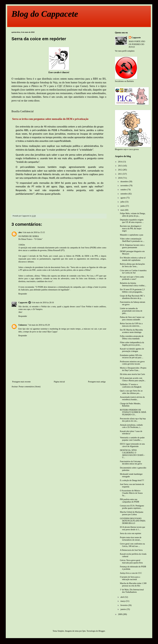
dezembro (125, 182)
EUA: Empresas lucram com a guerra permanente (132, 246)
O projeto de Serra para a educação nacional (130, 578)
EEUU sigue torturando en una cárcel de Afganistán (132, 445)
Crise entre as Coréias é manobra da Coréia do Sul (133, 272)
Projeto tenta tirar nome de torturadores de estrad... (131, 539)
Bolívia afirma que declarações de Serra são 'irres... (132, 265)
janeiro (123, 609)
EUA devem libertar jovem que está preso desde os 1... (133, 528)
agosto (123, 198)
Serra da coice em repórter (131, 533)
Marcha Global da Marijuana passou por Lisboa (132, 513)
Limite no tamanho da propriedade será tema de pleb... (131, 311)
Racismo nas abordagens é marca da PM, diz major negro (131, 229)
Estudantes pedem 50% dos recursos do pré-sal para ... (132, 356)
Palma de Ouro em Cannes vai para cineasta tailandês (132, 318)
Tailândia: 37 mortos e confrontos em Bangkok (131, 386)
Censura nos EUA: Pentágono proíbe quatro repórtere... (132, 507)
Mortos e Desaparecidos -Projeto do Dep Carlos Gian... (133, 369)
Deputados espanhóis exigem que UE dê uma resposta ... (132, 221)
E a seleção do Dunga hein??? (132, 480)
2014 (120, 162)
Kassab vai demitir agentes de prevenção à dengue (132, 350)
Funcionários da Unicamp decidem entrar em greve (131, 463)
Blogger (102, 631)
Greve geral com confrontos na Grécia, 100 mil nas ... (132, 545)
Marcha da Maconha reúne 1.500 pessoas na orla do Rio (133, 585)
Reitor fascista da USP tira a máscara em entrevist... (131, 325)
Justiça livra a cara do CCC (131, 573)
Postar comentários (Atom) (30, 387)
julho (123, 202)
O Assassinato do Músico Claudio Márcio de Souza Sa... (131, 493)
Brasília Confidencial (22, 111)
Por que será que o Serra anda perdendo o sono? (132, 278)
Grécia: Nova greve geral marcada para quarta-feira (131, 562)
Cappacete (23, 303)
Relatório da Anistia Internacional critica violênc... (133, 284)
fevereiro (124, 605)
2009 (120, 614)
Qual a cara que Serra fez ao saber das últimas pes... (131, 392)
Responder (23, 294)
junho (123, 206)
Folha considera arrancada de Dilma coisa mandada (132, 337)
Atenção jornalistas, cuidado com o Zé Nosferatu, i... (131, 426)
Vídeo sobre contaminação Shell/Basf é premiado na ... (132, 240)
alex (20, 232)
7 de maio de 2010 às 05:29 (39, 325)
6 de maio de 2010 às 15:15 (34, 232)
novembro (125, 186)
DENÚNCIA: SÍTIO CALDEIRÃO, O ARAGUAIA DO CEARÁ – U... (132, 454)
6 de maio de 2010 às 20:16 (43, 303)
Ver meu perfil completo (125, 51)
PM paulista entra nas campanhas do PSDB (129, 501)
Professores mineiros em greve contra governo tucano (132, 363)
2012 (120, 170)
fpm (84, 631)
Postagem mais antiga (97, 382)
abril (122, 597)
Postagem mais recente (21, 382)
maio (123, 210)
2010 (120, 178)
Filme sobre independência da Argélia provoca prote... (132, 344)
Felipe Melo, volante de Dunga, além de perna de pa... (133, 215)
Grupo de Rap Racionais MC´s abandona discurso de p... (132, 297)
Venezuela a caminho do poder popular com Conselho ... (132, 439)
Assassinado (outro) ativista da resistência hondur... (132, 398)
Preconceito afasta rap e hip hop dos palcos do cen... (133, 420)
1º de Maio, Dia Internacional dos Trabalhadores (132, 591)
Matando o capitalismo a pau (132, 235)
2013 (120, 166)
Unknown (23, 325)
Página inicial (59, 382)
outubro (124, 190)
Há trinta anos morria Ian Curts (133, 374)
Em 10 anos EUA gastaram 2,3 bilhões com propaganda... (132, 291)
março (123, 601)
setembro (124, 194)
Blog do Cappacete (45, 14)
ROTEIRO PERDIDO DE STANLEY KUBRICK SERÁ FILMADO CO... (133, 412)
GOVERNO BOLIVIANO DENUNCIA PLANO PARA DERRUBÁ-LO (133, 521)
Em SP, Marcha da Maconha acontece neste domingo (131, 331)
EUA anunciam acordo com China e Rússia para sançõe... (133, 379)
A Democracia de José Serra (131, 550)
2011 (120, 174)
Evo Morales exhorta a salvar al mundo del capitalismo (133, 259)
